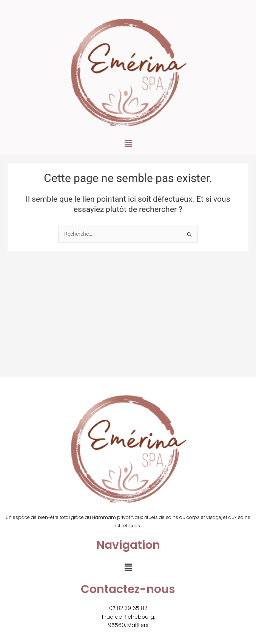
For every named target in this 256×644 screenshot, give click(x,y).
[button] (128, 144)
